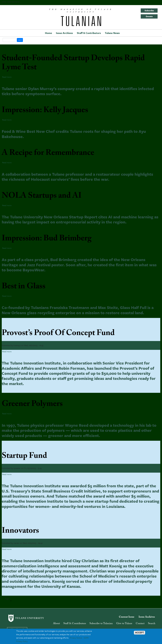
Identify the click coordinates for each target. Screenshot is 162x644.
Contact (140, 624)
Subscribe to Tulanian (101, 624)
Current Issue (127, 617)
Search (152, 624)
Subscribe (149, 10)
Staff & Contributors (89, 33)
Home (48, 33)
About (56, 624)
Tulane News (112, 33)
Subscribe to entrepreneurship (17, 598)
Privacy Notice (76, 638)
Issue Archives (64, 33)
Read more (7, 77)
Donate (149, 16)
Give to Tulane (124, 624)
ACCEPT (140, 633)
